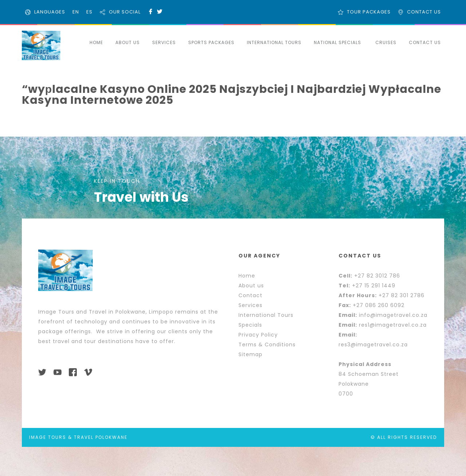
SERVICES (164, 42)
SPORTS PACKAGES (211, 42)
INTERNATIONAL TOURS (274, 42)
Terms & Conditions (267, 345)
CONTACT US (424, 12)
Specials (250, 325)
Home (247, 276)
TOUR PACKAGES (369, 12)
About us (251, 286)
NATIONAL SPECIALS (337, 42)
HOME (96, 42)
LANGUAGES (50, 12)
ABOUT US (128, 42)
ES (89, 12)
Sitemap (250, 354)
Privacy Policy (258, 335)
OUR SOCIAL (125, 12)
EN (76, 12)
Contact (250, 295)
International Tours (266, 315)
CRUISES (386, 42)
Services (250, 305)
